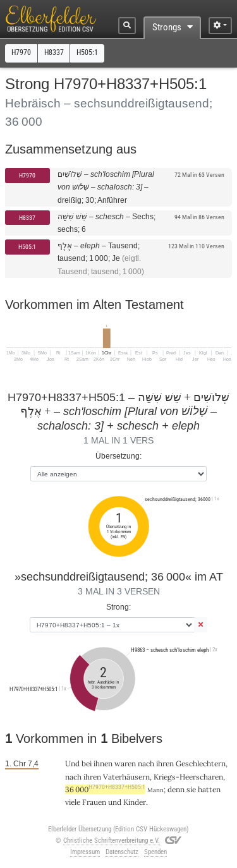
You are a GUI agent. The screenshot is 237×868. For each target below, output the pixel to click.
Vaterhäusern (126, 777)
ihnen (103, 763)
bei (87, 763)
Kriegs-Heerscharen (188, 777)
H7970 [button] (21, 52)
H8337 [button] (54, 52)
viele (73, 802)
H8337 (27, 218)
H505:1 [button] (87, 52)
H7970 (27, 175)
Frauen (94, 802)
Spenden (155, 852)
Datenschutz (122, 852)
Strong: (118, 607)
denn (176, 789)
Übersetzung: (118, 456)
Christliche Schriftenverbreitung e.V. (112, 841)
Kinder (135, 802)
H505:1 (27, 247)
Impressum (85, 852)
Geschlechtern (201, 763)
